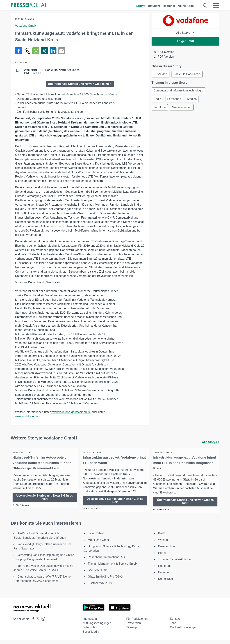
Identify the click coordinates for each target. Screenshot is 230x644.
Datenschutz (91, 631)
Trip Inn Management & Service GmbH (112, 567)
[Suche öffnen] (205, 5)
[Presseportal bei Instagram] (42, 622)
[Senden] (62, 51)
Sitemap (132, 631)
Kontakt (175, 622)
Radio (158, 100)
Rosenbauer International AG (106, 561)
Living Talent (96, 537)
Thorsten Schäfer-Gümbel (175, 563)
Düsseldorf (161, 74)
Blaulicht (154, 6)
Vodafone (160, 108)
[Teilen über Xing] (44, 51)
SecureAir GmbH (99, 574)
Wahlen (163, 543)
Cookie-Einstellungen (184, 631)
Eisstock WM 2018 (100, 587)
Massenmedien (183, 108)
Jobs (173, 627)
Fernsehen (175, 100)
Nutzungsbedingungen (97, 627)
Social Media (91, 635)
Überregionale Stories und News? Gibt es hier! (80, 84)
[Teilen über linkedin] (53, 51)
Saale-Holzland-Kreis (188, 74)
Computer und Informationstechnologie (179, 91)
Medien (193, 100)
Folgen (185, 41)
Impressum (90, 622)
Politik (162, 537)
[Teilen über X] (27, 51)
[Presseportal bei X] (37, 623)
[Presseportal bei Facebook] (32, 623)
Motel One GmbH (99, 543)
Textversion (134, 627)
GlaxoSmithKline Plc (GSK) (105, 580)
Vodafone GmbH (26, 26)
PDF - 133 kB (52, 71)
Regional (169, 6)
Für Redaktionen (137, 622)
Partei (162, 556)
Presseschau (167, 550)
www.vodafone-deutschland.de (71, 412)
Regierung (165, 569)
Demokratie (166, 582)
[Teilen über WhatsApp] (36, 51)
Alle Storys (185, 33)
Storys (141, 6)
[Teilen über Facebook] (19, 51)
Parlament (165, 576)
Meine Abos (186, 6)
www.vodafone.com (28, 416)
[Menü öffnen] (216, 5)
